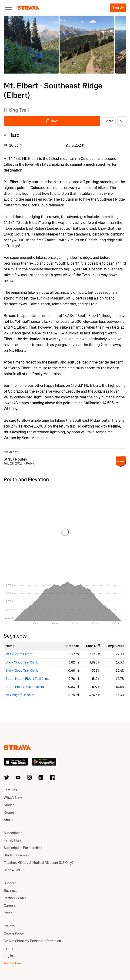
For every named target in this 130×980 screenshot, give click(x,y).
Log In (8, 956)
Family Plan (12, 840)
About (8, 820)
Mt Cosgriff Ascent (19, 654)
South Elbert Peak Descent (25, 687)
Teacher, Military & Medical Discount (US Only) (38, 863)
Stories (9, 805)
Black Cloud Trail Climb (22, 662)
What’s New (13, 798)
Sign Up (118, 8)
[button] (31, 45)
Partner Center (15, 898)
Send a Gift (12, 870)
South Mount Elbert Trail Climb (28, 679)
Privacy (9, 926)
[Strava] (28, 8)
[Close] (9, 8)
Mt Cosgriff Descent (20, 695)
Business (10, 891)
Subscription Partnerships (23, 848)
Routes (9, 812)
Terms (8, 948)
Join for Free (13, 963)
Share (109, 121)
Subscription (13, 833)
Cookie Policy (14, 933)
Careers (10, 906)
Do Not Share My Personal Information (32, 941)
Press (8, 913)
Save (52, 121)
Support (10, 883)
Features (10, 790)
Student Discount (17, 855)
